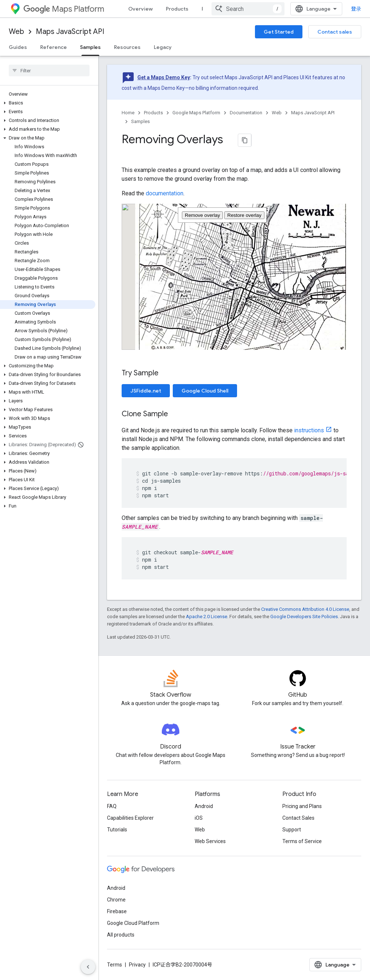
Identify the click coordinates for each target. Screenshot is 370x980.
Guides (18, 47)
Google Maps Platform (196, 113)
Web (16, 32)
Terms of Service (302, 841)
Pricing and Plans (302, 806)
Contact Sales (298, 818)
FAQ (112, 806)
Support (292, 830)
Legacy (163, 47)
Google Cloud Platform (133, 923)
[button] (48, 103)
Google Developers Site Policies (304, 617)
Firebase (117, 911)
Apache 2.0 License (207, 617)
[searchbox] (49, 70)
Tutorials (117, 830)
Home (128, 113)
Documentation (246, 113)
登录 (356, 9)
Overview (140, 9)
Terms (115, 965)
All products (121, 935)
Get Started (279, 32)
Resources (127, 47)
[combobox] (248, 9)
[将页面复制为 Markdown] (245, 140)
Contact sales (335, 32)
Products (177, 9)
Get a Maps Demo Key (164, 77)
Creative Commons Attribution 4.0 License (305, 609)
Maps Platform (64, 9)
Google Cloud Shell (205, 391)
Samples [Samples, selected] (90, 47)
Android (204, 806)
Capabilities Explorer (130, 818)
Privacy (137, 965)
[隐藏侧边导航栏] (88, 967)
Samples (140, 121)
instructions (309, 430)
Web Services (210, 841)
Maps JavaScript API (70, 32)
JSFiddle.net (146, 391)
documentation (165, 193)
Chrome (116, 900)
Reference (54, 47)
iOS (199, 818)
